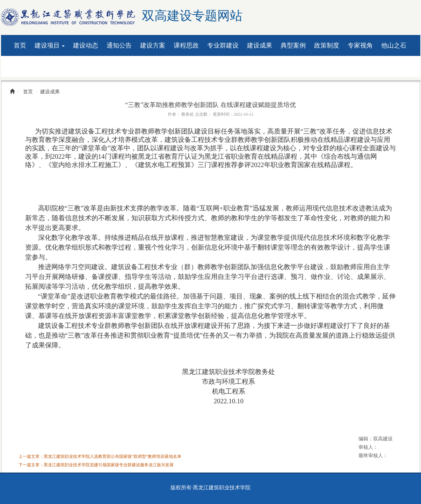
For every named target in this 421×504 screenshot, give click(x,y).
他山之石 (394, 45)
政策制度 (327, 45)
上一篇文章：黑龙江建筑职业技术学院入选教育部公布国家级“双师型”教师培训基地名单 (100, 456)
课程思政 (186, 45)
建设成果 (260, 45)
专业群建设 (223, 45)
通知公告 (119, 45)
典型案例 (293, 45)
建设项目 (50, 45)
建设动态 (86, 45)
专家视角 (360, 45)
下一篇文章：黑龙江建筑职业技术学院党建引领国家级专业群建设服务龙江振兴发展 (96, 465)
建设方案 (153, 45)
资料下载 (26, 66)
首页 (20, 45)
